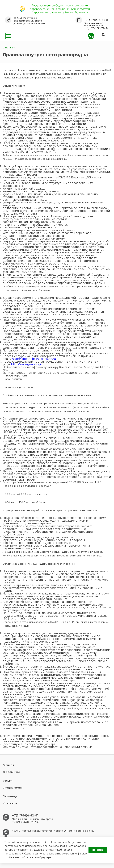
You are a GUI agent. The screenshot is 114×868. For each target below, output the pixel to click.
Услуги (8, 781)
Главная (8, 765)
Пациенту (10, 796)
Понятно (98, 850)
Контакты (10, 803)
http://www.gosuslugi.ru (28, 364)
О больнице (11, 772)
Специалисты (13, 788)
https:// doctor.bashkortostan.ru (34, 359)
